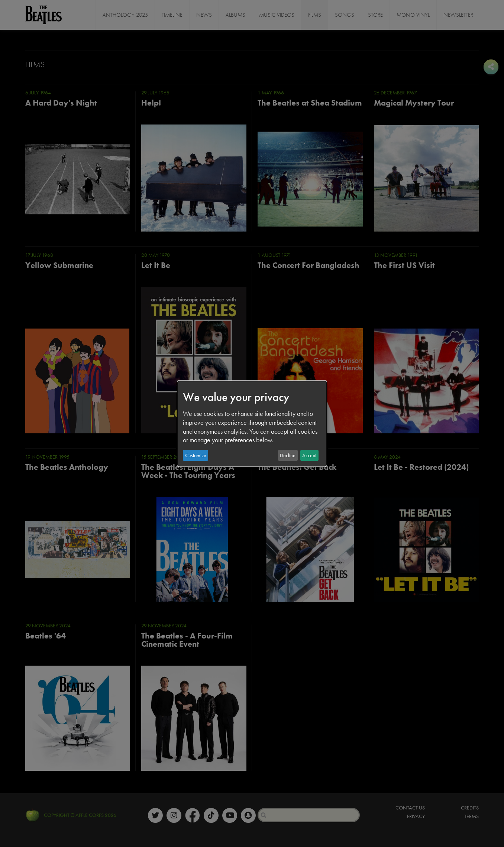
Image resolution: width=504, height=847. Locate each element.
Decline (288, 455)
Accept (309, 455)
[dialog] (252, 424)
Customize (196, 455)
